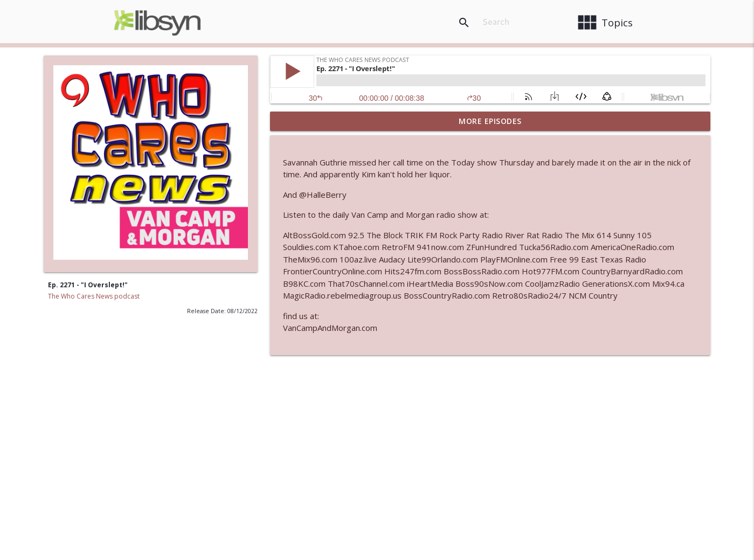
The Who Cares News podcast (94, 296)
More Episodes (490, 121)
